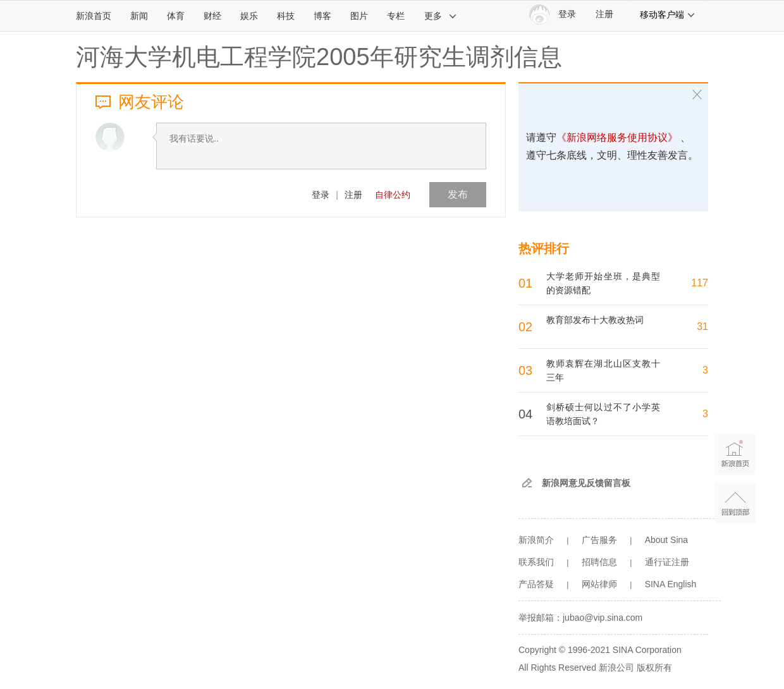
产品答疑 (536, 584)
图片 (359, 16)
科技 (286, 16)
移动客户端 (668, 15)
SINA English (671, 584)
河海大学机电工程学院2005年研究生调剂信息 (319, 57)
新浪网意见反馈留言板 (586, 483)
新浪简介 (536, 540)
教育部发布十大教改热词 (595, 320)
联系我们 (536, 562)
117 (700, 283)
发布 (458, 194)
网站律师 (599, 584)
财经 (212, 16)
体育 (176, 16)
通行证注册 (667, 562)
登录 (321, 195)
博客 (322, 16)
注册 (604, 14)
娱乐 (249, 16)
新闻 (139, 16)
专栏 (396, 16)
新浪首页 (94, 16)
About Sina (667, 540)
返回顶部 (735, 503)
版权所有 (654, 668)
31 (702, 326)
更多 (441, 16)
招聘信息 (599, 562)
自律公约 (393, 195)
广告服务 (599, 540)
